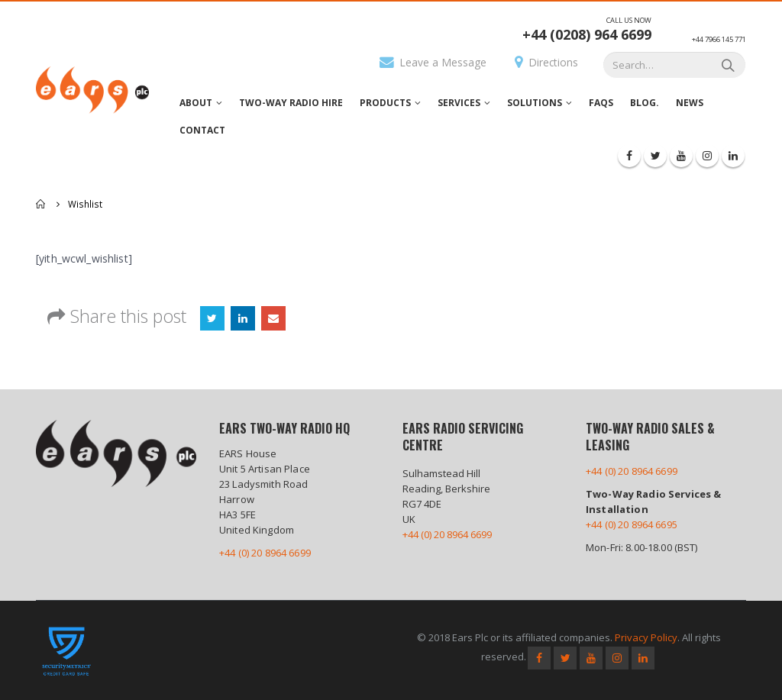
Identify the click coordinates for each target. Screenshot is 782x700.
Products (385, 103)
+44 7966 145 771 (719, 39)
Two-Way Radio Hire (291, 103)
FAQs (601, 103)
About (196, 103)
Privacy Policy (646, 637)
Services (459, 103)
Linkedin (643, 658)
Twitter (212, 318)
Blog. (645, 103)
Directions (546, 62)
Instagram (617, 658)
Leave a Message (433, 62)
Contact (202, 130)
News (690, 103)
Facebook (539, 658)
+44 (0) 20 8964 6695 (632, 524)
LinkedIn (243, 318)
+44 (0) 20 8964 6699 (265, 553)
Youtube (591, 658)
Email (273, 318)
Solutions (535, 103)
